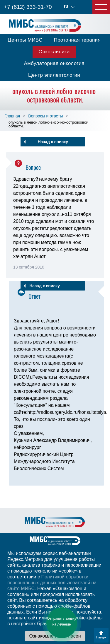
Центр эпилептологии (54, 75)
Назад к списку (53, 142)
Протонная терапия (77, 40)
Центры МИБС (25, 40)
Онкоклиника (54, 52)
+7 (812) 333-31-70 (28, 7)
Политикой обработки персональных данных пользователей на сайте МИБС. (52, 583)
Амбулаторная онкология (54, 63)
